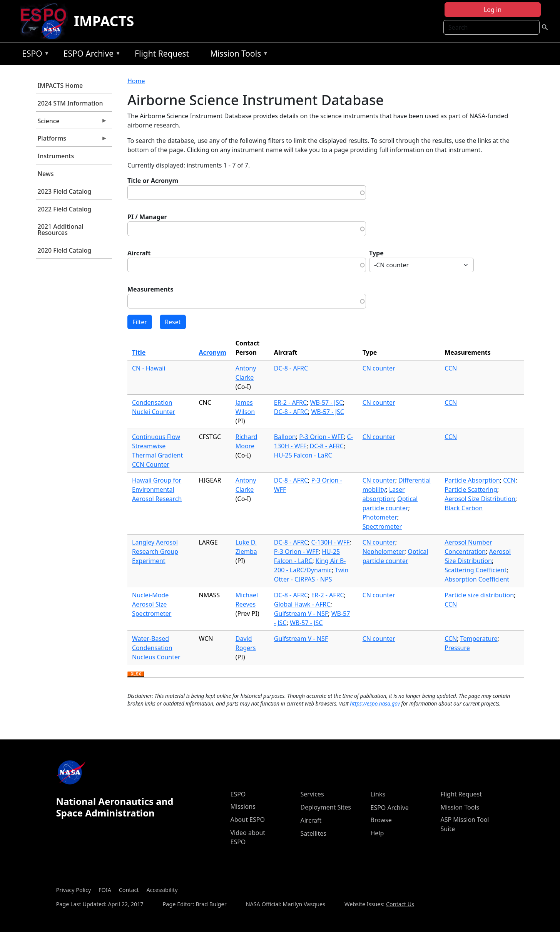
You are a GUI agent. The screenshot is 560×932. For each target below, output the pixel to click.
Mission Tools (237, 55)
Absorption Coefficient (477, 579)
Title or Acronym (153, 181)
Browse (381, 820)
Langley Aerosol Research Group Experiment (155, 551)
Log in (493, 10)
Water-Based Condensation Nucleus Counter (156, 648)
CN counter (379, 368)
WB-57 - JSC (327, 402)
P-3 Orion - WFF (321, 437)
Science (72, 123)
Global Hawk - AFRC (302, 604)
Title (139, 352)
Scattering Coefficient (476, 570)
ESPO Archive (90, 55)
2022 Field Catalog (65, 209)
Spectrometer (382, 526)
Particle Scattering (471, 489)
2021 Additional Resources (61, 230)
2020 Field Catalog (65, 250)
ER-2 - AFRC (290, 402)
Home (136, 81)
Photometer (380, 517)
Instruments (56, 156)
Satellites (313, 833)
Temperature (479, 639)
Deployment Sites (326, 807)
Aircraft (139, 253)
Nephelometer (384, 551)
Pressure (457, 648)
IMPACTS (104, 21)
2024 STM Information (70, 103)
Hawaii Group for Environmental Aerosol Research (157, 489)
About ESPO (248, 820)
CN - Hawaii (149, 368)
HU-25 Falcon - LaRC (303, 455)
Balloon (285, 437)
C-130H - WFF (330, 542)
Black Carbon (464, 508)
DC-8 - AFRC (291, 368)
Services (312, 794)
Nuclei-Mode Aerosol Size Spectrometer (152, 604)
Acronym (212, 352)
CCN (451, 368)
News (46, 174)
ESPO (34, 55)
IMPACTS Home (60, 85)
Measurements (150, 289)
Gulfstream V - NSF (301, 614)
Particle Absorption (472, 480)
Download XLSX (136, 674)
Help (377, 833)
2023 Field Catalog (65, 191)
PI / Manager (147, 217)
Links (378, 794)
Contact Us (400, 904)
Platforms (72, 140)
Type (376, 253)
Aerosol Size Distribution (480, 499)
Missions (243, 806)
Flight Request (162, 54)
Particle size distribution (479, 595)
